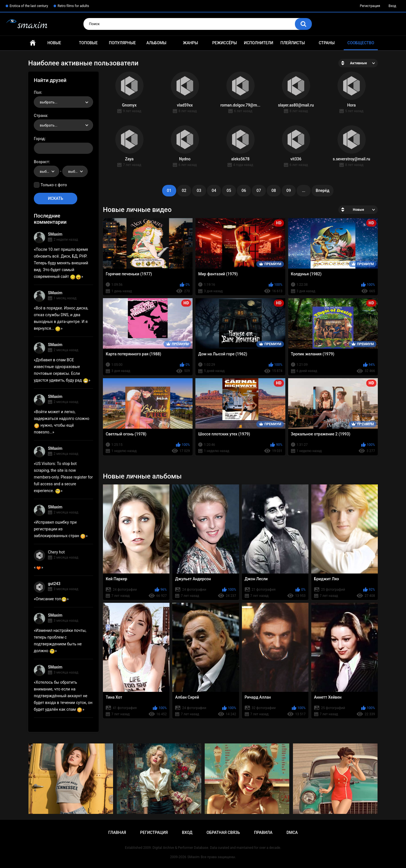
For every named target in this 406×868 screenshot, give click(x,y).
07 (259, 191)
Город (39, 139)
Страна (40, 116)
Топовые (88, 43)
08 (274, 191)
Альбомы (156, 43)
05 (229, 191)
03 (199, 191)
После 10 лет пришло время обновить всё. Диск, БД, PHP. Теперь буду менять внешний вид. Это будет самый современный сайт (61, 263)
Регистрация (370, 6)
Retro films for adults (73, 6)
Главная (33, 43)
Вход (392, 6)
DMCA (292, 832)
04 (214, 191)
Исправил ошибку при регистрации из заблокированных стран (60, 529)
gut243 (54, 584)
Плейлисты (293, 43)
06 (244, 191)
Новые (54, 43)
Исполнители (259, 43)
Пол (37, 92)
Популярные (122, 43)
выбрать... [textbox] (48, 102)
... (304, 191)
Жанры (191, 43)
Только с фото (54, 185)
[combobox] (63, 102)
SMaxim (55, 234)
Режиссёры (225, 43)
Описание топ (51, 599)
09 (289, 191)
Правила (263, 832)
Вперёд (323, 191)
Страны (327, 43)
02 (184, 191)
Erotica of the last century (29, 6)
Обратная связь (223, 832)
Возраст (41, 162)
